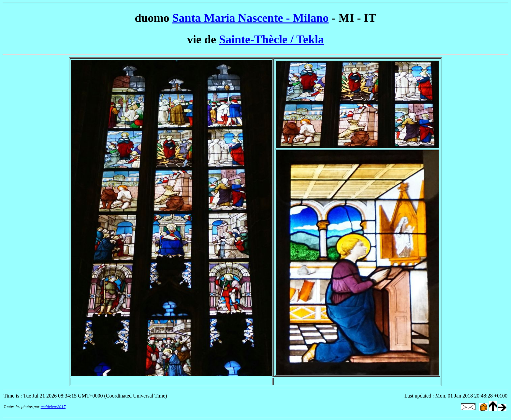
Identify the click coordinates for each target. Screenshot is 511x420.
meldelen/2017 (53, 406)
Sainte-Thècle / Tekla (271, 39)
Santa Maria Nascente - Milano (251, 18)
